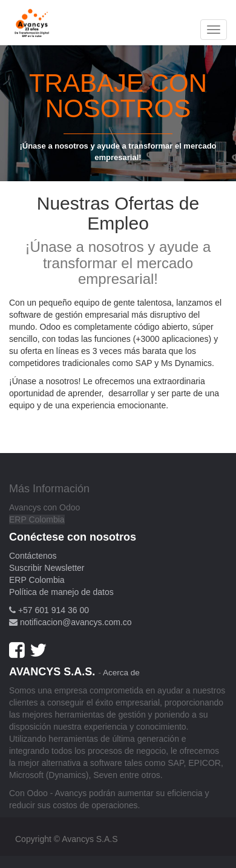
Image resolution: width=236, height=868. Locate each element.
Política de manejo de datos (61, 592)
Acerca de (121, 673)
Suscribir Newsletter (47, 568)
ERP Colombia (37, 519)
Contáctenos (33, 556)
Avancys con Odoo (44, 507)
